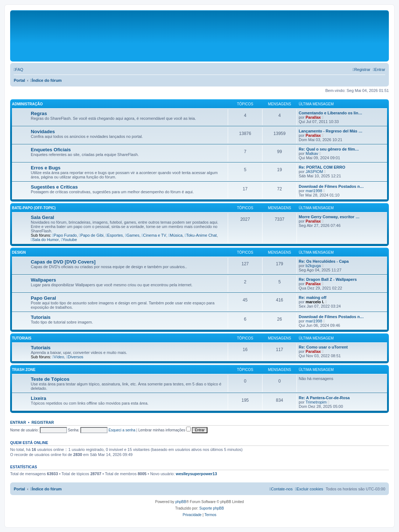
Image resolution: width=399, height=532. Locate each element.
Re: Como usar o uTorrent (323, 347)
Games (132, 235)
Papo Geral (43, 298)
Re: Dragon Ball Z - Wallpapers (328, 279)
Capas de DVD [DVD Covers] (63, 262)
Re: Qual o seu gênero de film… (329, 149)
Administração (27, 104)
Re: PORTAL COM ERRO (322, 167)
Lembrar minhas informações (165, 430)
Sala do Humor (45, 240)
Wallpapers (43, 280)
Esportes (114, 235)
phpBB (181, 502)
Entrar (18, 422)
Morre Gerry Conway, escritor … (329, 217)
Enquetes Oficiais (51, 150)
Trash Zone (24, 370)
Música (175, 235)
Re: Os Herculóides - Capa (324, 261)
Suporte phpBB (212, 508)
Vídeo (58, 357)
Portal (19, 80)
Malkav (312, 153)
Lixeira (39, 398)
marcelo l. (315, 302)
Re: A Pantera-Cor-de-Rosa (324, 398)
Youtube (69, 240)
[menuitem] (18, 69)
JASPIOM (314, 172)
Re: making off (312, 297)
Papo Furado (64, 235)
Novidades (43, 132)
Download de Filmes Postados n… (331, 186)
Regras (39, 113)
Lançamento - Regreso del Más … (331, 131)
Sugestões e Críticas (54, 187)
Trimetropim (316, 402)
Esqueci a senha (122, 430)
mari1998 (314, 191)
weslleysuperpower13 (197, 474)
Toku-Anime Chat (201, 235)
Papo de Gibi (91, 235)
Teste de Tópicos (50, 379)
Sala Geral (43, 217)
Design (19, 252)
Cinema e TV (154, 235)
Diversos (75, 357)
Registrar (43, 422)
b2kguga (313, 266)
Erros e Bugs (46, 168)
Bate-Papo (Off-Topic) (34, 208)
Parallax (313, 117)
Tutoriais (41, 317)
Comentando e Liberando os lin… (330, 113)
